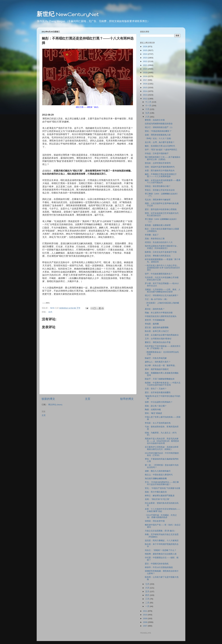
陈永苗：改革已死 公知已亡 (157, 331)
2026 (145, 47)
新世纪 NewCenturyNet (68, 14)
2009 (145, 619)
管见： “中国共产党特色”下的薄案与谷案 (163, 488)
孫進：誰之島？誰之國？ (156, 406)
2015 (145, 88)
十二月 (149, 102)
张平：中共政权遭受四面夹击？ (159, 274)
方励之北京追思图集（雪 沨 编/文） (160, 531)
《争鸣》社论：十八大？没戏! (158, 139)
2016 (145, 84)
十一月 (149, 106)
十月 (148, 109)
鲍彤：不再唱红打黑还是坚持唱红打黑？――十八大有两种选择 (161, 175)
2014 (145, 91)
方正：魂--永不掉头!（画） (157, 299)
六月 (148, 588)
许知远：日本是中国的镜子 (157, 153)
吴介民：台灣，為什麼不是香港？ (160, 142)
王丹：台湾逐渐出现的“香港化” (158, 339)
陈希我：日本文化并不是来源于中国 (161, 252)
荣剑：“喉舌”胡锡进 (153, 413)
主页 (88, 399)
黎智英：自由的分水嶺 (155, 120)
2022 (145, 61)
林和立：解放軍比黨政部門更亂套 (160, 496)
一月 (148, 606)
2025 (145, 50)
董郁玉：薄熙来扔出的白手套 (158, 342)
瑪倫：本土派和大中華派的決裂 (159, 313)
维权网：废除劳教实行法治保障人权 (161, 554)
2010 (145, 615)
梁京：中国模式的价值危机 (157, 564)
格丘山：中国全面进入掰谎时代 (159, 475)
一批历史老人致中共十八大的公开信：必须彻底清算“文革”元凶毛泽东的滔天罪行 (162, 268)
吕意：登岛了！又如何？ (156, 389)
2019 (145, 73)
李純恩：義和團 (152, 324)
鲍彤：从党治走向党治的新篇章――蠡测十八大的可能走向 (163, 181)
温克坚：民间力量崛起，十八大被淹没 (162, 541)
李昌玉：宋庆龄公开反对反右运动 (160, 190)
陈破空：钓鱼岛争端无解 (156, 358)
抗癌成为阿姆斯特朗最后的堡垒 (159, 124)
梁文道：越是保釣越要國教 (157, 328)
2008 (145, 622)
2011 (145, 611)
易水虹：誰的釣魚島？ (155, 309)
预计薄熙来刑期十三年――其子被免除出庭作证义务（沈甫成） (163, 158)
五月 (148, 592)
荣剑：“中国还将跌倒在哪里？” (158, 131)
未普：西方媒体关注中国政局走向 (160, 171)
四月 (148, 595)
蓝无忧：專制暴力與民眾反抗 (158, 256)
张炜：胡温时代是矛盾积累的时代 (160, 167)
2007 (145, 626)
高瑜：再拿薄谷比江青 (155, 239)
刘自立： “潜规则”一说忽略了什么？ (161, 550)
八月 (148, 117)
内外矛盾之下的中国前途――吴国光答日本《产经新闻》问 (163, 347)
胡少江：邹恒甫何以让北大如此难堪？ (162, 295)
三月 (148, 599)
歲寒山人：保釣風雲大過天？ (158, 362)
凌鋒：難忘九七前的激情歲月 (158, 471)
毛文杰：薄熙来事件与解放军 (158, 200)
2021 (145, 65)
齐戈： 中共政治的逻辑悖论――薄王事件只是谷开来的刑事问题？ (162, 483)
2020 (145, 69)
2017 (145, 80)
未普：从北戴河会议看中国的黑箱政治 (162, 335)
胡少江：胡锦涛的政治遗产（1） (159, 127)
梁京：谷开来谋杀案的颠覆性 (158, 392)
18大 (50, 312)
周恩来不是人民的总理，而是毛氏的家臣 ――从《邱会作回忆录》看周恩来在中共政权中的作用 (162, 441)
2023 (145, 58)
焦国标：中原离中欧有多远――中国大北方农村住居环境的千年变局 (163, 384)
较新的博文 (48, 399)
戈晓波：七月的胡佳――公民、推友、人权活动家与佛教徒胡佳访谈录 (163, 291)
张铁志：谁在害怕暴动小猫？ (158, 186)
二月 (148, 603)
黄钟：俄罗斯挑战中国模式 (157, 369)
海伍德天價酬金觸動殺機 (156, 479)
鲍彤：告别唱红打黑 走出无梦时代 (160, 146)
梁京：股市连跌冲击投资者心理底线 (161, 209)
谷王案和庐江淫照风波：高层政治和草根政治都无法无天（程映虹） (162, 448)
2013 (145, 95)
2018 (145, 76)
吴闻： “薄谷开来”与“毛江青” (157, 499)
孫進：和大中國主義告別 (156, 492)
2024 (145, 54)
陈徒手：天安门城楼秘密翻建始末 (160, 379)
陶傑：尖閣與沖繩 (153, 410)
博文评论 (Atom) (55, 405)
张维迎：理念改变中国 (155, 521)
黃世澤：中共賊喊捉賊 (155, 320)
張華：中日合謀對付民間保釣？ (159, 402)
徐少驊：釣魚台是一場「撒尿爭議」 (161, 366)
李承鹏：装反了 (152, 235)
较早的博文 (127, 399)
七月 (148, 584)
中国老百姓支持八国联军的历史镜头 (161, 316)
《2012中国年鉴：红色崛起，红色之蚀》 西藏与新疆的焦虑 (161, 516)
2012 (145, 99)
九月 (148, 113)
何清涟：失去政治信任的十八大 (159, 242)
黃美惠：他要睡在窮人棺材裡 (158, 225)
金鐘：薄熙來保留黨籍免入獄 (158, 135)
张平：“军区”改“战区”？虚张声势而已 (161, 150)
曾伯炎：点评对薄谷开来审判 (158, 163)
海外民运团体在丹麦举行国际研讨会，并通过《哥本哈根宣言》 (162, 247)
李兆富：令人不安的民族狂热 (158, 423)
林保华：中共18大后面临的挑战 (159, 567)
